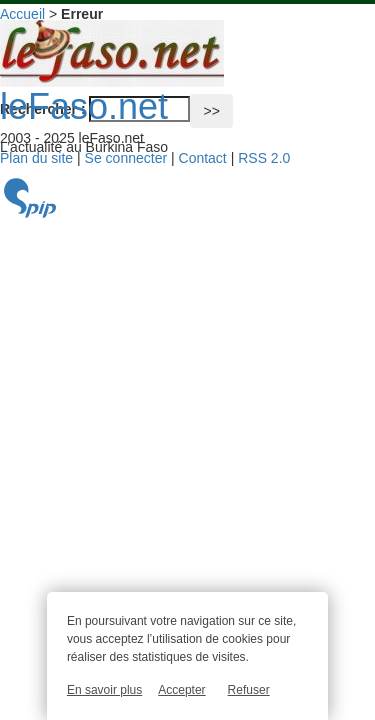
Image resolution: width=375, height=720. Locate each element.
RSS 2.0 (264, 158)
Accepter (181, 690)
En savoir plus (104, 690)
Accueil (22, 14)
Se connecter (126, 158)
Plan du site (36, 158)
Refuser (249, 690)
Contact (203, 158)
